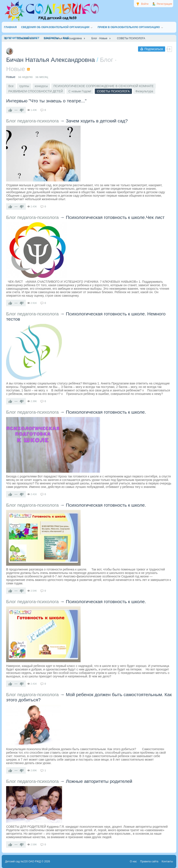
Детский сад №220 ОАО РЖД (23, 861)
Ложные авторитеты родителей (99, 781)
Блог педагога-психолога (32, 121)
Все (11, 86)
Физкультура (144, 91)
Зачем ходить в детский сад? (97, 121)
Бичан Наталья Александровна (50, 60)
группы (24, 86)
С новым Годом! (80, 91)
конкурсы (41, 86)
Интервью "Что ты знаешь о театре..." (46, 101)
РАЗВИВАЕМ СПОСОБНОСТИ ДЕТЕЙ (35, 91)
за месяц (42, 77)
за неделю (25, 77)
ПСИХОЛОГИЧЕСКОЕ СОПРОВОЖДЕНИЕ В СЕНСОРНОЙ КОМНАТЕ (104, 86)
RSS (28, 69)
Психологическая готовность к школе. (106, 412)
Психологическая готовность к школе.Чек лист (115, 217)
